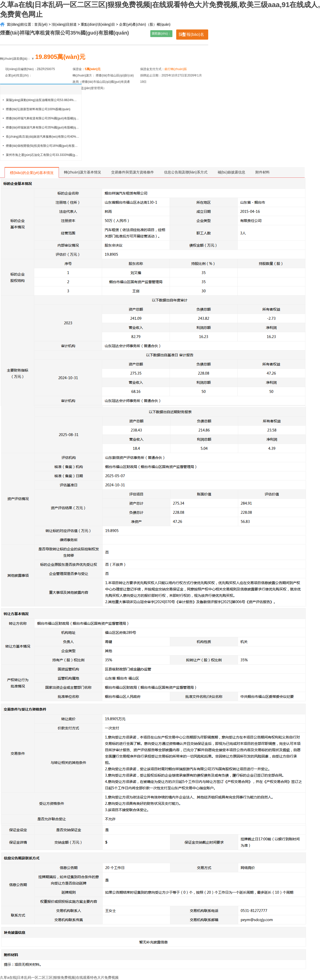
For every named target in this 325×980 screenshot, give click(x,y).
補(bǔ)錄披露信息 (231, 172)
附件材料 (263, 172)
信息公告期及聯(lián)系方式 (186, 172)
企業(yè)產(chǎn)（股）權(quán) (145, 24)
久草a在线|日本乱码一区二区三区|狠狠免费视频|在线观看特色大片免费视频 (59, 977)
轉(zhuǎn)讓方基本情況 (83, 172)
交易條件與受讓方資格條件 (133, 172)
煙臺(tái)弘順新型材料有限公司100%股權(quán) (38, 109)
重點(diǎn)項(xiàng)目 (98, 24)
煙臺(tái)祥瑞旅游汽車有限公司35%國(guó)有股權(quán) (43, 127)
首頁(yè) (41, 24)
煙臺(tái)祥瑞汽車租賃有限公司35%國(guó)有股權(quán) (43, 118)
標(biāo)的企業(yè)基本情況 (32, 173)
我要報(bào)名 (191, 34)
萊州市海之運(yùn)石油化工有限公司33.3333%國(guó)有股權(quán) (43, 155)
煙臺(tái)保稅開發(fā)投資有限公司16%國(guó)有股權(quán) (43, 146)
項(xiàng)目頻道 (64, 24)
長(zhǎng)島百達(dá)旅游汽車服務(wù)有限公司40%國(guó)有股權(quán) (43, 137)
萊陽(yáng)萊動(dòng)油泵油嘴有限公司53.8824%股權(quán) (43, 100)
